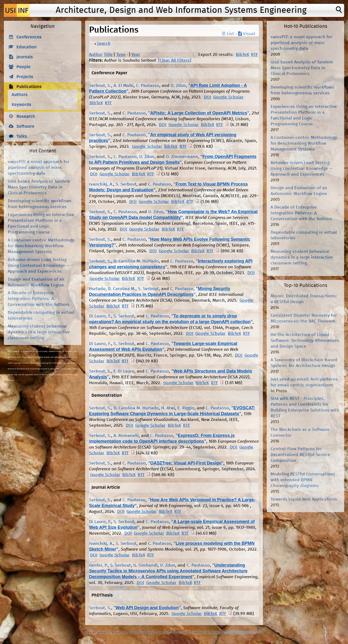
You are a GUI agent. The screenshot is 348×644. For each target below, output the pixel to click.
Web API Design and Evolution (147, 608)
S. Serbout (126, 184)
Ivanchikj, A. (101, 184)
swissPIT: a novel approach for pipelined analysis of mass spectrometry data (39, 168)
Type (121, 55)
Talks (22, 136)
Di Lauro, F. (100, 316)
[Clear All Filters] (175, 60)
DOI (208, 97)
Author (96, 55)
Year (136, 55)
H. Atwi (168, 408)
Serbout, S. (100, 86)
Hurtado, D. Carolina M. (112, 289)
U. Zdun (178, 86)
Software (25, 127)
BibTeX (242, 55)
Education (27, 47)
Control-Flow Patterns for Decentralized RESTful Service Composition (300, 455)
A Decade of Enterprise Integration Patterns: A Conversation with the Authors (39, 299)
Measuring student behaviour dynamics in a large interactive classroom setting (39, 332)
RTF (254, 55)
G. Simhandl (145, 565)
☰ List (228, 34)
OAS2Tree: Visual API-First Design (186, 463)
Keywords (21, 105)
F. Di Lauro (124, 371)
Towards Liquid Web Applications (304, 499)
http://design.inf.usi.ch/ (243, 632)
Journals (25, 57)
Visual (247, 34)
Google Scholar (228, 97)
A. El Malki (124, 86)
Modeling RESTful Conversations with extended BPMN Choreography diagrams (303, 480)
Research (26, 117)
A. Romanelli (126, 436)
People (23, 67)
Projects (25, 77)
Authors (20, 95)
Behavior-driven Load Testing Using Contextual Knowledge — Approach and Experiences (39, 266)
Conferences (29, 37)
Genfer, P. (98, 565)
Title (108, 55)
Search (104, 44)
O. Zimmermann (182, 157)
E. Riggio (186, 408)
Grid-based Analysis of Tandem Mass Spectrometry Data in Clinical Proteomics (39, 187)
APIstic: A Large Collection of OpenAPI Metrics (199, 113)
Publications (29, 87)
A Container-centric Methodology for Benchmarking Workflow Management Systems (41, 246)
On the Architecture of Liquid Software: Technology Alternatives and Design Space (305, 341)
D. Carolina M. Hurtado (136, 261)
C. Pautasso (148, 86)
